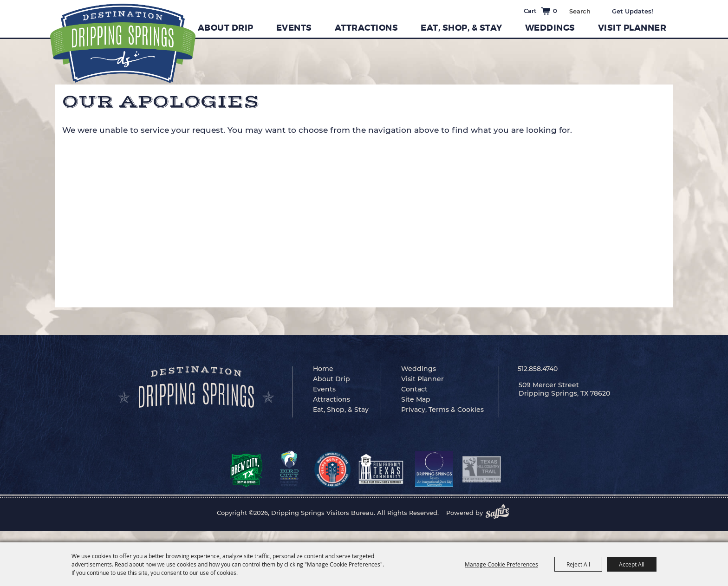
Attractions (367, 28)
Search (597, 10)
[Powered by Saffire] (500, 513)
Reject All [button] (578, 564)
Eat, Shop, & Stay (461, 28)
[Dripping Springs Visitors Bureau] (123, 43)
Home (323, 369)
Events (294, 28)
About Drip (226, 28)
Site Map (416, 399)
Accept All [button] (632, 564)
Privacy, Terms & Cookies (442, 410)
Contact (414, 389)
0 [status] (555, 11)
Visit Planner (632, 28)
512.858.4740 (538, 369)
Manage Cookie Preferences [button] (501, 564)
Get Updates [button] (639, 11)
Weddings (550, 28)
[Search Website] (580, 11)
